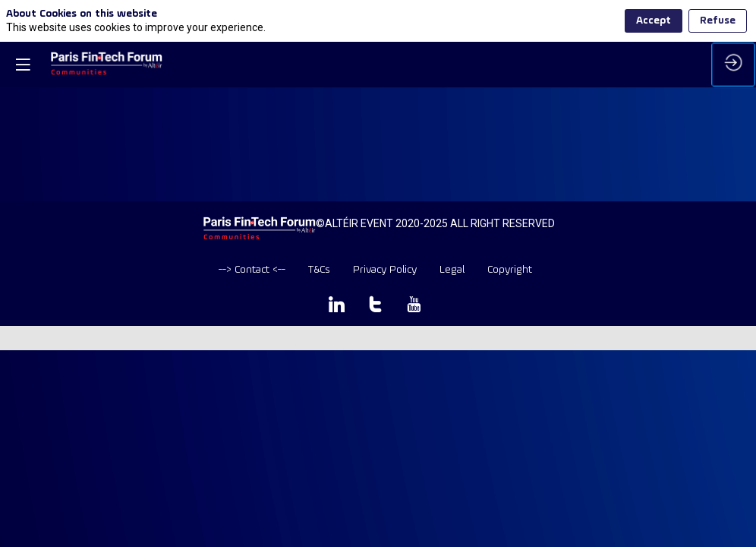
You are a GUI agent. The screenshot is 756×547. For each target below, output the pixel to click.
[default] (252, 270)
